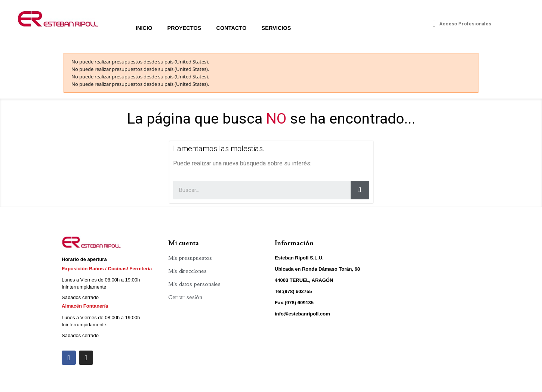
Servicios (276, 28)
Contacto (231, 28)
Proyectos (184, 28)
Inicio (144, 28)
